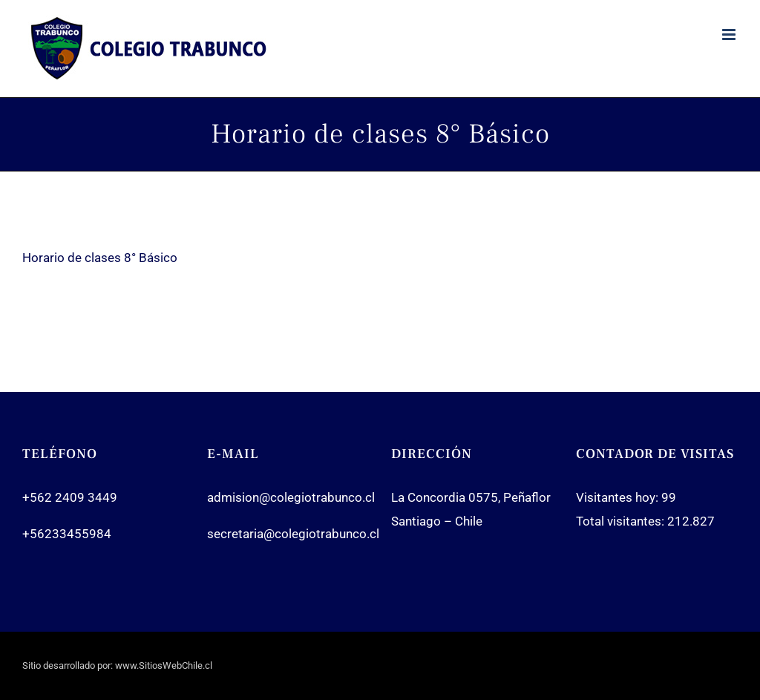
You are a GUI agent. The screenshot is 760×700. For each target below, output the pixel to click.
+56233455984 (67, 534)
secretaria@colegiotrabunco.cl (293, 534)
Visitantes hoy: (619, 497)
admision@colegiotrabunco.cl (291, 497)
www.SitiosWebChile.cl (164, 665)
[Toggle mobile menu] (730, 35)
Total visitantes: (622, 521)
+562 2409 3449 (70, 497)
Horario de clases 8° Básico (100, 258)
